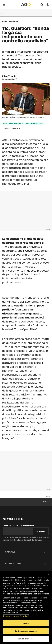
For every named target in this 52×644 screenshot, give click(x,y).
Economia (14, 22)
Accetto (26, 623)
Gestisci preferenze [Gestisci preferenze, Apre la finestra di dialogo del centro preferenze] (26, 639)
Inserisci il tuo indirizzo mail (19, 525)
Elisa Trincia (9, 76)
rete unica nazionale (13, 124)
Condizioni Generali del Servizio (28, 540)
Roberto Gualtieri (34, 124)
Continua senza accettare (26, 631)
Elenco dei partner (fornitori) (16, 616)
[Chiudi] (49, 575)
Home (5, 22)
